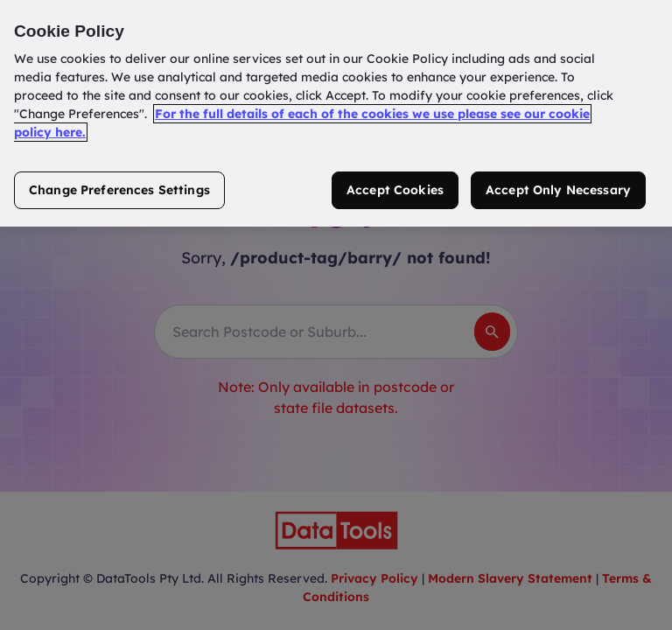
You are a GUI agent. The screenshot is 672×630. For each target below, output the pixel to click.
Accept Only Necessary (558, 190)
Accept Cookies (395, 190)
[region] (336, 113)
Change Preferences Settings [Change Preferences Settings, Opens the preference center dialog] (119, 190)
